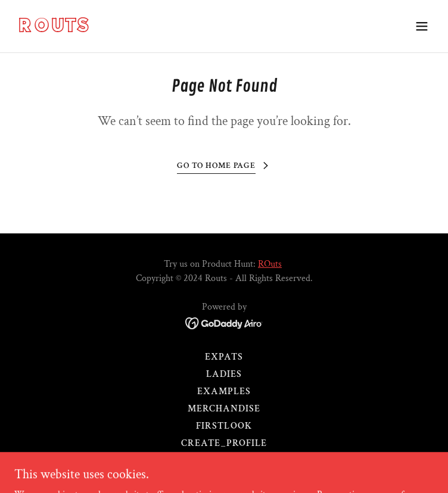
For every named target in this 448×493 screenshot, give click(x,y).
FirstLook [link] (224, 426)
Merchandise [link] (224, 409)
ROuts (270, 264)
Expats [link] (224, 357)
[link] (161, 29)
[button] (422, 26)
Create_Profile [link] (224, 443)
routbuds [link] (224, 461)
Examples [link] (224, 391)
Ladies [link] (224, 374)
